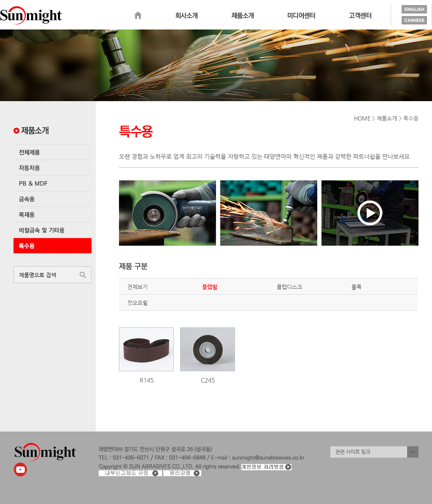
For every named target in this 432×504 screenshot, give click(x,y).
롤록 (356, 287)
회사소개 (186, 16)
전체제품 (53, 152)
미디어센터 (301, 16)
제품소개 (243, 16)
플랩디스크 (289, 287)
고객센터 (360, 16)
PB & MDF (53, 183)
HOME (362, 118)
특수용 (53, 246)
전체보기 (138, 287)
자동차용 (53, 168)
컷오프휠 (138, 303)
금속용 (53, 199)
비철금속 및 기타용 (53, 230)
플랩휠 (210, 287)
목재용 (53, 214)
